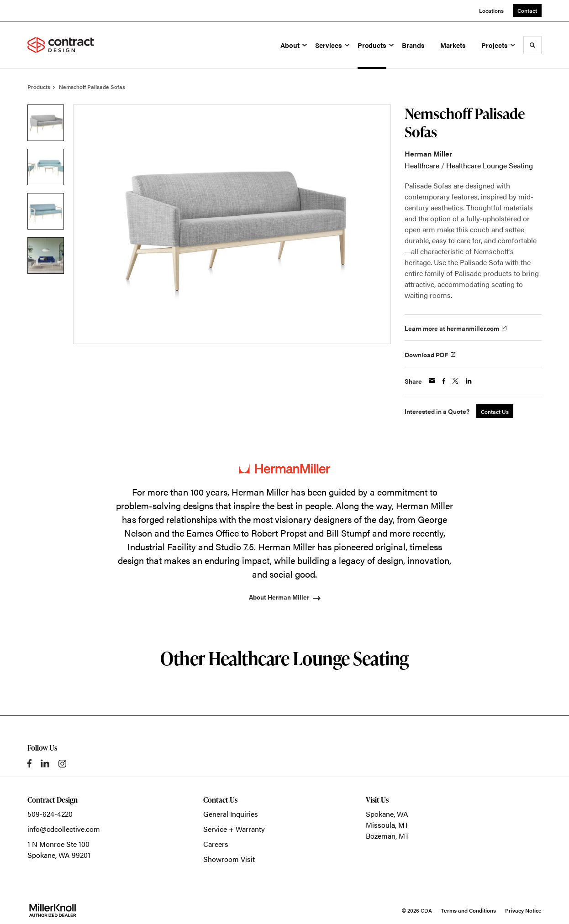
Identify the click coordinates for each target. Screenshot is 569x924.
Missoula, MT (387, 825)
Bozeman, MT (387, 836)
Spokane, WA (387, 814)
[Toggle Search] (532, 45)
